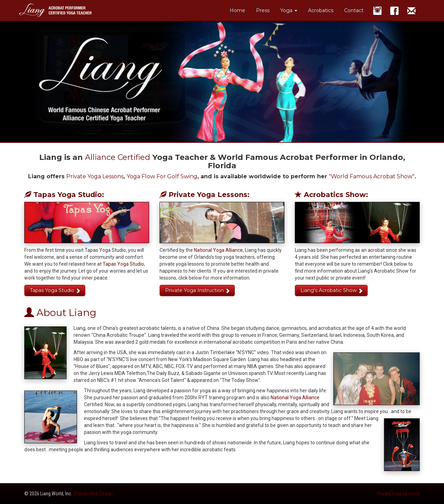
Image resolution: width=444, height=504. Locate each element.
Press (263, 10)
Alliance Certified (118, 157)
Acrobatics (321, 10)
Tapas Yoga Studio (123, 264)
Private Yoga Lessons (95, 176)
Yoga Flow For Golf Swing (162, 176)
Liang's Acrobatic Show (332, 290)
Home (237, 10)
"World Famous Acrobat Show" (372, 176)
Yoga (289, 10)
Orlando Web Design (93, 494)
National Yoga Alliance (218, 250)
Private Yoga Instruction (198, 290)
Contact (354, 10)
